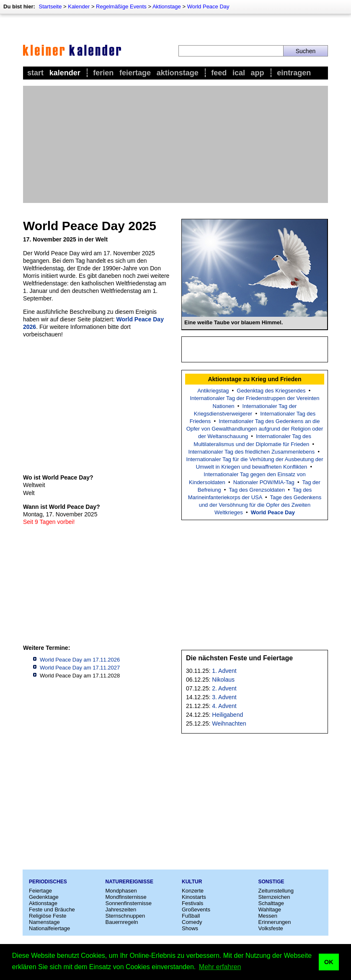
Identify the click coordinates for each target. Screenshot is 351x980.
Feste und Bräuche (52, 909)
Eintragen (294, 73)
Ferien (103, 73)
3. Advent (224, 697)
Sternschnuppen (125, 916)
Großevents (196, 909)
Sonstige (271, 882)
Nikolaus (223, 680)
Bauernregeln (122, 922)
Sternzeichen (274, 897)
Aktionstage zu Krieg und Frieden (254, 379)
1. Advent (224, 671)
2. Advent (224, 688)
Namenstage (44, 922)
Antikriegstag (213, 391)
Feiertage (135, 73)
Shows (190, 928)
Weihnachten (229, 723)
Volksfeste (271, 928)
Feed (219, 73)
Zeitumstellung (276, 891)
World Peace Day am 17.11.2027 (80, 668)
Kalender (79, 6)
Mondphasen (121, 891)
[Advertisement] (175, 144)
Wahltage (270, 909)
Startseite (50, 6)
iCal (239, 73)
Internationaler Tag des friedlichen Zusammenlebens (251, 452)
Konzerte (193, 891)
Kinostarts (194, 897)
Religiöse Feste (48, 916)
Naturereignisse (129, 882)
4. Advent (224, 706)
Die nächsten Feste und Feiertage (239, 658)
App (258, 73)
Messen (268, 916)
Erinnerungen (275, 922)
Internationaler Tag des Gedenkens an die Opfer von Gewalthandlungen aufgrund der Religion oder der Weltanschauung (255, 429)
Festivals (192, 903)
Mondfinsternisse (126, 897)
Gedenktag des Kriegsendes (271, 391)
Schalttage (271, 903)
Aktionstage (167, 6)
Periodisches (48, 882)
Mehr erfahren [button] (220, 967)
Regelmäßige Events (121, 6)
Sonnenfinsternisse (129, 903)
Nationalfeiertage (49, 928)
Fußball (191, 916)
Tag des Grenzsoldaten (257, 490)
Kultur (192, 882)
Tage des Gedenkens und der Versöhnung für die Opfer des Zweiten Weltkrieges (260, 505)
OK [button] (329, 962)
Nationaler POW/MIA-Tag (264, 482)
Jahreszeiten (121, 909)
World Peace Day (208, 6)
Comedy (192, 922)
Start (35, 73)
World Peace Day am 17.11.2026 (80, 660)
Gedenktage (44, 897)
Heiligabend (227, 715)
